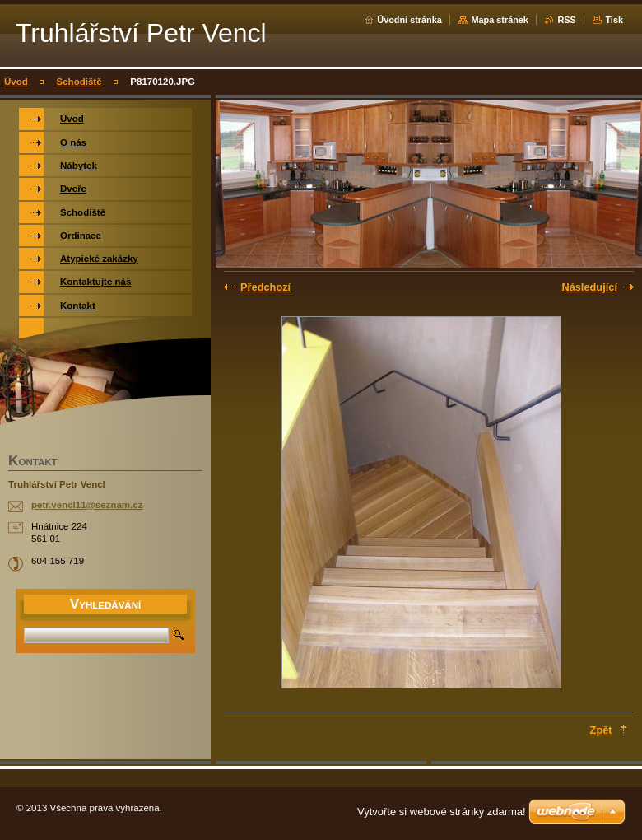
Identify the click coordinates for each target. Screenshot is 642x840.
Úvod (16, 82)
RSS (566, 20)
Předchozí (265, 287)
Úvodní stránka (409, 20)
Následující (589, 287)
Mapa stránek (500, 20)
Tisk (614, 20)
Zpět (601, 730)
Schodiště (79, 82)
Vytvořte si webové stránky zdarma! (442, 812)
